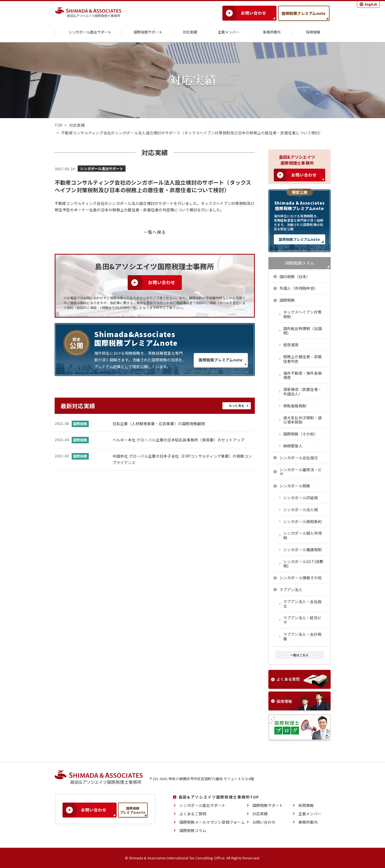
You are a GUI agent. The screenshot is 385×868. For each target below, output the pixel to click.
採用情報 (311, 32)
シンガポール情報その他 (301, 578)
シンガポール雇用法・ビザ (301, 472)
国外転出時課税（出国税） (303, 331)
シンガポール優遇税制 (303, 550)
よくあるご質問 (193, 814)
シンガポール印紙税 (301, 498)
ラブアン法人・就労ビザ (302, 620)
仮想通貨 (291, 345)
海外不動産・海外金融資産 (303, 375)
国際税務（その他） (301, 434)
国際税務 (287, 300)
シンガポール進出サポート (88, 32)
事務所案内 (270, 32)
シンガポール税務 (295, 486)
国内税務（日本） (295, 277)
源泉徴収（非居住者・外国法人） (303, 392)
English (371, 4)
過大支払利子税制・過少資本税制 (303, 420)
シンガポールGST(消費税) (303, 564)
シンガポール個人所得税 (303, 535)
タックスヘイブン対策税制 (302, 314)
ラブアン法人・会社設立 (302, 604)
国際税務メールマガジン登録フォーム (212, 822)
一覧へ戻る (155, 232)
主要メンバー (226, 32)
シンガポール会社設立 (299, 458)
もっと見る (236, 406)
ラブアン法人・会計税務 (302, 636)
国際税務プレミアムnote (304, 13)
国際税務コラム (193, 830)
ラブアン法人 (291, 590)
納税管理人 (293, 446)
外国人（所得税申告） (299, 288)
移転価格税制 (295, 406)
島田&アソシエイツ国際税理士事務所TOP (219, 797)
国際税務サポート (146, 32)
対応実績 (188, 32)
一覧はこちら (300, 655)
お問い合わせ (264, 822)
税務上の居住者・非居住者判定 (303, 359)
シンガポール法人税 (301, 510)
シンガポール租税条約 (303, 521)
